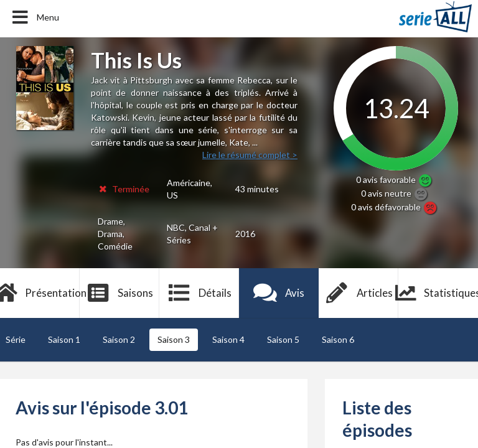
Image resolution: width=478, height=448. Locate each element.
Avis (279, 293)
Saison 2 (119, 339)
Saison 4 (228, 339)
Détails (199, 293)
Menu (35, 17)
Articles (358, 293)
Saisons (120, 293)
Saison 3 (174, 339)
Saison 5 (283, 339)
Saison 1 (64, 339)
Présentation (40, 293)
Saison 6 (338, 339)
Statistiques (438, 293)
